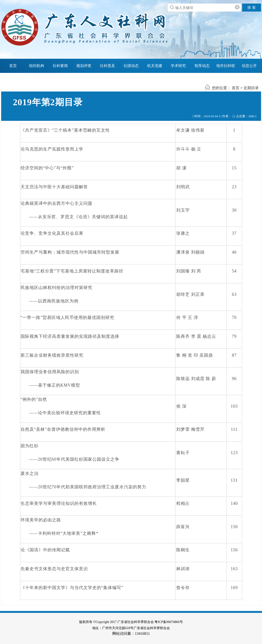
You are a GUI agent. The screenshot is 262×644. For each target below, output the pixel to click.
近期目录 (251, 88)
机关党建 (155, 66)
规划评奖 (84, 66)
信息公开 (249, 66)
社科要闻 (60, 66)
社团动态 (131, 66)
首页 (13, 66)
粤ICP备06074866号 (169, 622)
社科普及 (107, 66)
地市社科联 (226, 66)
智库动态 (202, 66)
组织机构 (37, 66)
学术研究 (178, 66)
